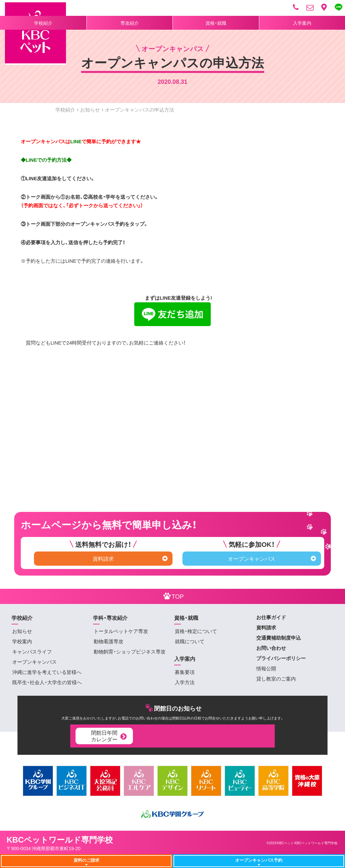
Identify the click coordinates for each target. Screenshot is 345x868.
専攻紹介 (130, 23)
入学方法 (185, 682)
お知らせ (90, 110)
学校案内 (22, 641)
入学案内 (302, 23)
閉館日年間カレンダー (110, 735)
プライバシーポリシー (281, 658)
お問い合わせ (271, 648)
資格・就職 (216, 23)
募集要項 (185, 672)
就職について (190, 641)
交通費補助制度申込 (279, 638)
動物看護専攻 (109, 641)
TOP (172, 596)
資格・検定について (196, 631)
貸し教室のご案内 (276, 679)
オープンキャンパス (272, 558)
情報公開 (266, 668)
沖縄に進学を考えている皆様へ (47, 672)
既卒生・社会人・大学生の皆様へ (47, 682)
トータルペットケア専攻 (121, 631)
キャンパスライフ (32, 651)
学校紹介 (43, 23)
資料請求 (130, 558)
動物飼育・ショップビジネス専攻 (130, 651)
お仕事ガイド (271, 617)
